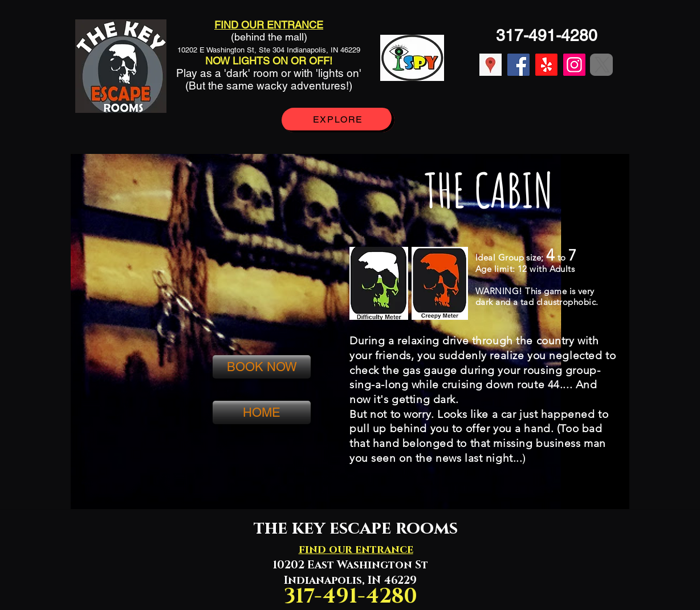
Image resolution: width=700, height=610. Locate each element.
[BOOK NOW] (262, 367)
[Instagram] (574, 65)
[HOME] (262, 412)
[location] (491, 65)
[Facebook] (518, 65)
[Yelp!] (546, 65)
